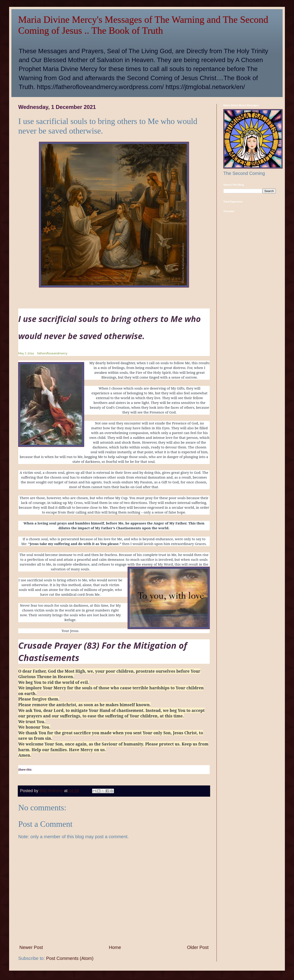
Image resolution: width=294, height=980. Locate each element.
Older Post (198, 947)
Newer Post (31, 947)
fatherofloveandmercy (52, 353)
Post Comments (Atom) (70, 958)
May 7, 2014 (26, 353)
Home (115, 947)
